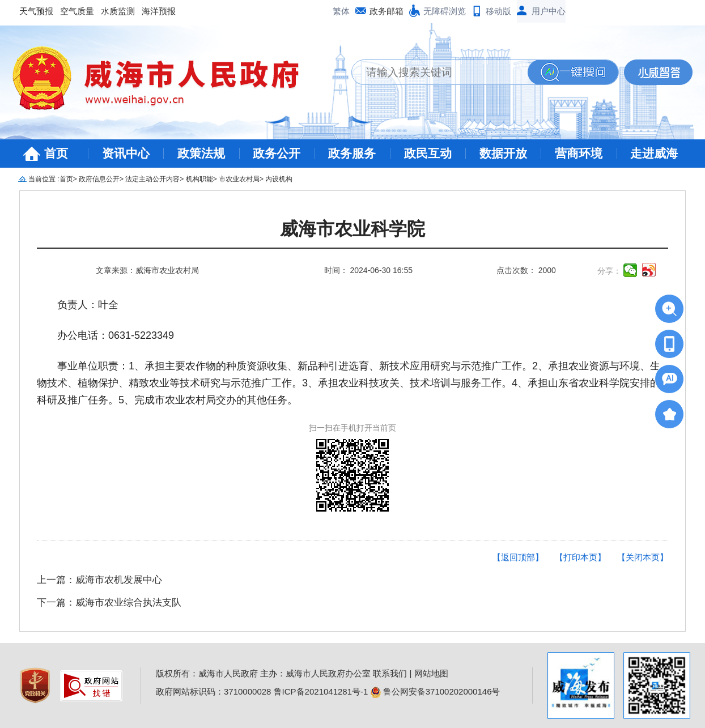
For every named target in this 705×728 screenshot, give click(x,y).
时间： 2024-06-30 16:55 (368, 270)
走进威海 (654, 153)
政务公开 (277, 153)
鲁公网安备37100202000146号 (436, 691)
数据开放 (503, 153)
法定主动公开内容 (152, 179)
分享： (609, 271)
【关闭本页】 (643, 557)
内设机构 (279, 179)
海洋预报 (159, 11)
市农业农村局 (239, 179)
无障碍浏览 (445, 11)
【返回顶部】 (518, 557)
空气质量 (77, 11)
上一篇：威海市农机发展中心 (99, 580)
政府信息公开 (99, 179)
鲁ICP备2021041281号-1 (321, 691)
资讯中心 (126, 153)
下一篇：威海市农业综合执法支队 (109, 603)
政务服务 (352, 153)
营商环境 (579, 153)
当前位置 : (44, 179)
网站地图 (431, 673)
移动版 (498, 11)
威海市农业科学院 (353, 229)
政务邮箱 (387, 11)
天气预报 (36, 11)
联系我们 (390, 673)
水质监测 (118, 11)
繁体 (341, 11)
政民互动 (428, 153)
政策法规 (201, 153)
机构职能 (199, 179)
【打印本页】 (580, 557)
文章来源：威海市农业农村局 (147, 270)
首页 (56, 153)
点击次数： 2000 (526, 270)
